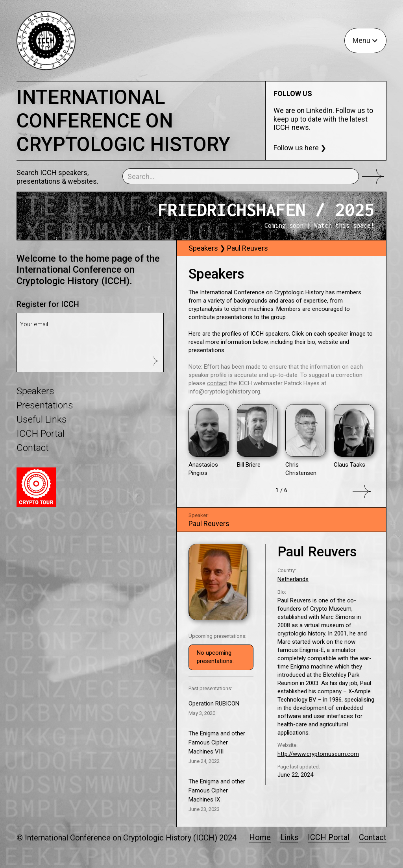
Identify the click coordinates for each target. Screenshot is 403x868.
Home (260, 838)
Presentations (45, 405)
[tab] (282, 248)
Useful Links (42, 419)
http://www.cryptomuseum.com (318, 754)
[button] (365, 41)
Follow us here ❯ (300, 148)
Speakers (35, 391)
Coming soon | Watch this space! (319, 225)
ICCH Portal (41, 434)
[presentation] (80, 353)
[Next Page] (281, 491)
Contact (33, 448)
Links (289, 838)
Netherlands (293, 579)
